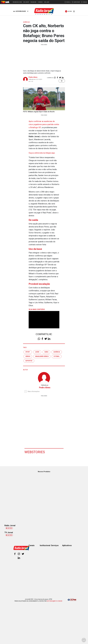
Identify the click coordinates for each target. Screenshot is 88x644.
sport (28, 352)
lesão (37, 352)
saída (46, 352)
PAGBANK (33, 2)
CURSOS (40, 2)
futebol (57, 356)
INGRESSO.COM (17, 2)
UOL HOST (26, 2)
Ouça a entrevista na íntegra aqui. (42, 153)
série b (28, 356)
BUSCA (68, 2)
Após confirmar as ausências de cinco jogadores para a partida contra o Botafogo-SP (44, 124)
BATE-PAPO (76, 2)
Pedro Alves (33, 77)
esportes (29, 360)
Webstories (35, 452)
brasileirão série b (42, 356)
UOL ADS (47, 2)
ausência (57, 352)
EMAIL (84, 2)
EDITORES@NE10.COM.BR (55, 601)
